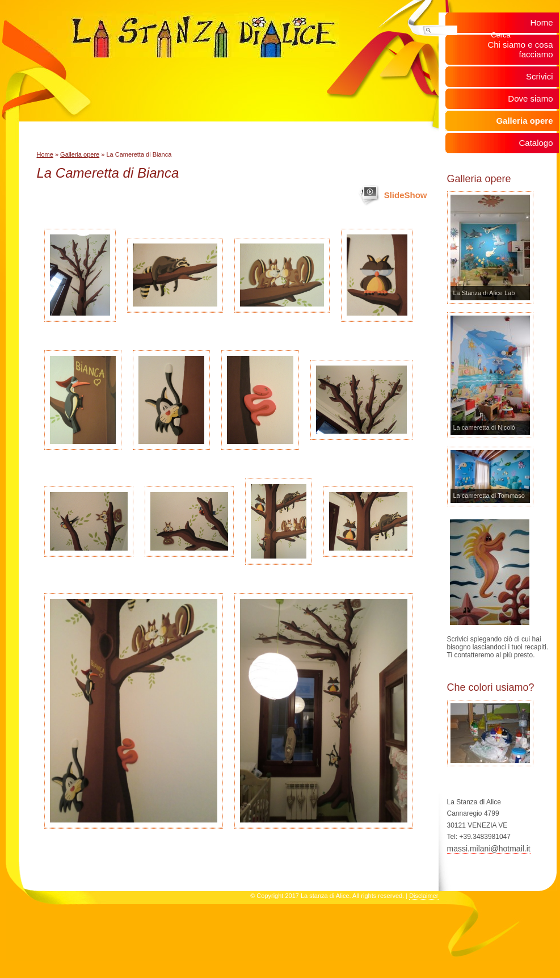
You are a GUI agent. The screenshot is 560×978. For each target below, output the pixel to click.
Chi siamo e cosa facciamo (520, 49)
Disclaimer (424, 896)
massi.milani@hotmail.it (489, 849)
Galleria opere (80, 154)
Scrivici (540, 76)
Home (45, 154)
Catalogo (536, 143)
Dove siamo (530, 98)
